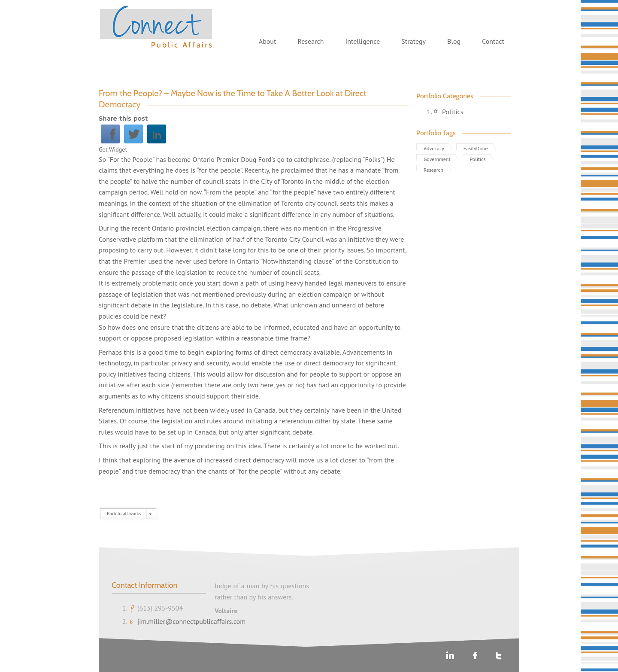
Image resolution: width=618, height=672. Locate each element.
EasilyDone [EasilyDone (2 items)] (476, 147)
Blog (454, 41)
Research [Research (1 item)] (433, 169)
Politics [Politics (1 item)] (478, 158)
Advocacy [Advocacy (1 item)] (434, 147)
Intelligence (362, 41)
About (268, 41)
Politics (453, 112)
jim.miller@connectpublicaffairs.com (191, 621)
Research (311, 41)
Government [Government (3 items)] (437, 158)
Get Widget (113, 149)
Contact (493, 41)
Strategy (414, 41)
